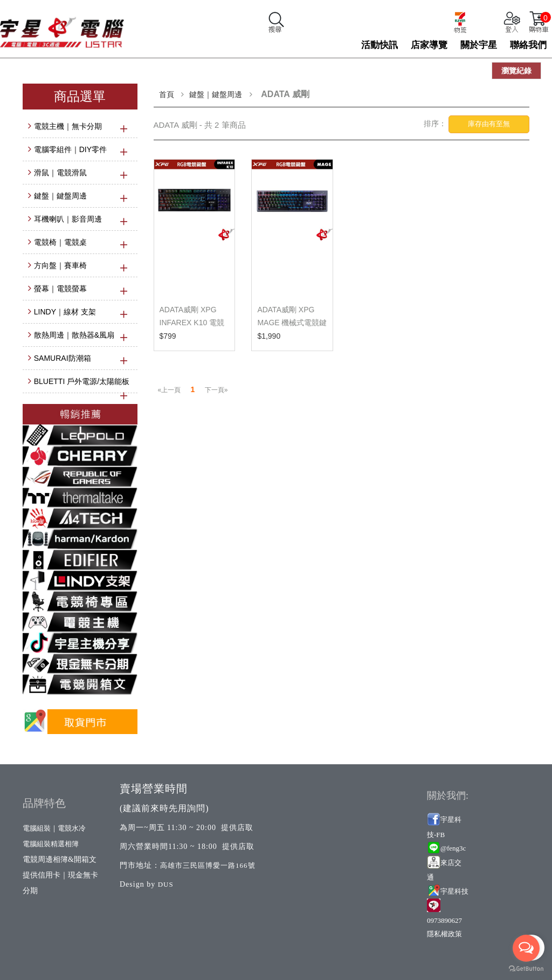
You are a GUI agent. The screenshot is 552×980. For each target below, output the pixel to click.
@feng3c (453, 848)
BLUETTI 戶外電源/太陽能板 (82, 381)
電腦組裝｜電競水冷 (54, 828)
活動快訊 (379, 45)
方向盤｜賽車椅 (60, 265)
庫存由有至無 (489, 124)
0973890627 (444, 920)
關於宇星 (479, 45)
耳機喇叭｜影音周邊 (68, 219)
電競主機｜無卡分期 (68, 126)
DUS (166, 884)
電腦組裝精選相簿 (51, 844)
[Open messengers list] (526, 948)
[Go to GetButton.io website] (526, 969)
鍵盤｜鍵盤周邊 (60, 196)
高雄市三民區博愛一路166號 (208, 865)
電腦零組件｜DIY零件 (70, 149)
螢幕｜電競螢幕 (60, 289)
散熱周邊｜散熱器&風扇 (74, 335)
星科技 (458, 891)
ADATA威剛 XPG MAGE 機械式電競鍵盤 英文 (292, 323)
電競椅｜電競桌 (60, 242)
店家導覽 (429, 45)
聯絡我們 (528, 45)
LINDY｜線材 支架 (65, 312)
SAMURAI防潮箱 (63, 358)
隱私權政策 (444, 934)
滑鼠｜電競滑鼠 (60, 173)
